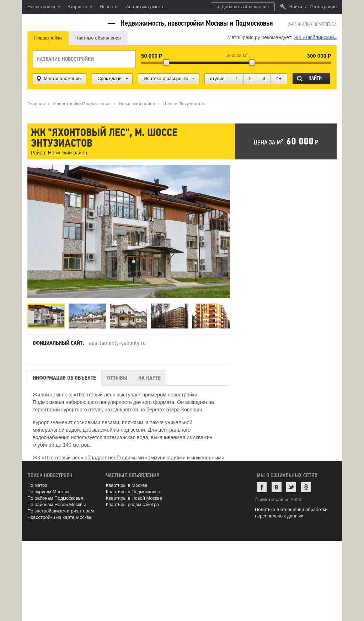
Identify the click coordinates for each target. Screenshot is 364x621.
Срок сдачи (109, 78)
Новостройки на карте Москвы (60, 517)
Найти (315, 78)
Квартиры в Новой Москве (134, 498)
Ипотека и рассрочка (166, 78)
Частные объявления (98, 38)
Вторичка (80, 7)
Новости (108, 7)
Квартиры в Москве (127, 485)
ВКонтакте (277, 487)
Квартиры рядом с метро (133, 504)
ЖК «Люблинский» (315, 37)
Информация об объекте (64, 378)
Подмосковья (254, 23)
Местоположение (62, 78)
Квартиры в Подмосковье (133, 492)
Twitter (291, 487)
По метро (37, 485)
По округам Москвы (48, 492)
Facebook (262, 487)
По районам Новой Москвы (57, 504)
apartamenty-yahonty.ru (117, 343)
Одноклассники (306, 487)
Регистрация (323, 7)
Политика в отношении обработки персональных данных (291, 513)
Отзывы (117, 378)
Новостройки (44, 7)
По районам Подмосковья (55, 498)
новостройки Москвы (198, 23)
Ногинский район (68, 153)
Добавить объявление (243, 7)
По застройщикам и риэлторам (61, 511)
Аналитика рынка (144, 7)
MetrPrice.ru (65, 22)
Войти (291, 7)
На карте (149, 378)
